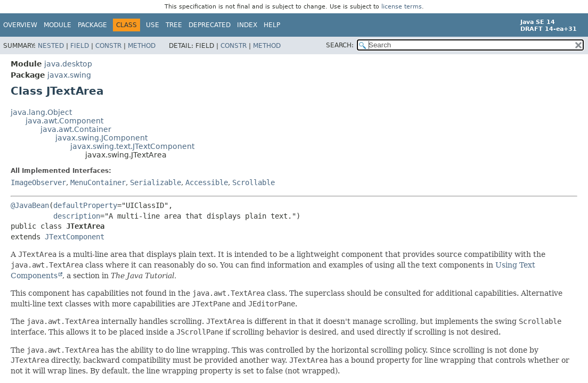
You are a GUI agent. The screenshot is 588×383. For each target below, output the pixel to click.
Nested (51, 46)
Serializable (156, 182)
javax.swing (69, 75)
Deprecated (210, 25)
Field (80, 46)
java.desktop (68, 64)
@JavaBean (30, 205)
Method (142, 46)
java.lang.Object (41, 112)
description (77, 216)
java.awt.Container (76, 129)
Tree (174, 25)
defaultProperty (85, 205)
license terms (402, 7)
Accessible (207, 182)
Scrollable (254, 182)
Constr (108, 46)
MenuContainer (98, 182)
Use (153, 25)
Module (58, 25)
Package (92, 25)
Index (247, 25)
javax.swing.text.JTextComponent (132, 146)
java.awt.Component (64, 121)
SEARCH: (340, 45)
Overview (20, 25)
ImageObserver (38, 182)
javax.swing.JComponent (101, 138)
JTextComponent (75, 237)
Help (272, 25)
